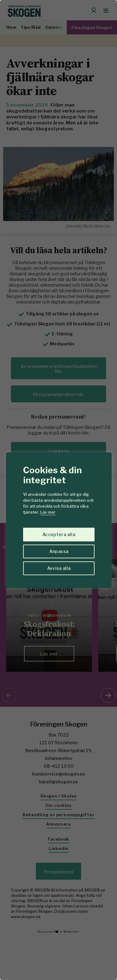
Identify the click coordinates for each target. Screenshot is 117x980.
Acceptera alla (59, 534)
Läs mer (48, 512)
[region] (58, 490)
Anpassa (59, 551)
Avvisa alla (59, 568)
